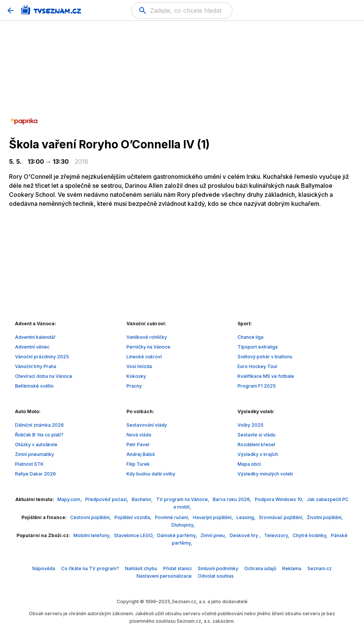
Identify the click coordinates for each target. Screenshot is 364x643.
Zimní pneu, (214, 535)
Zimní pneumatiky (35, 454)
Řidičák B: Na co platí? (39, 435)
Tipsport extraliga (258, 347)
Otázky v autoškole (36, 445)
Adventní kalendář (35, 337)
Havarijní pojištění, (214, 517)
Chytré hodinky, (311, 535)
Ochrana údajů (260, 568)
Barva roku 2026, (233, 499)
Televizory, (277, 535)
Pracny (134, 386)
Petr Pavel (138, 445)
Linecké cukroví (144, 357)
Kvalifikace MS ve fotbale (266, 376)
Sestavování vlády (147, 425)
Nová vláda (139, 435)
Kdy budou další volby (151, 474)
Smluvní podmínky (218, 568)
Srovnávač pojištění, (282, 517)
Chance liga (250, 337)
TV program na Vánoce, (183, 499)
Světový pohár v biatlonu (265, 357)
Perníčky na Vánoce (148, 347)
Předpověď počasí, (107, 499)
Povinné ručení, (173, 517)
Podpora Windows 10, (280, 499)
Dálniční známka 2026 (39, 425)
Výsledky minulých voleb (265, 474)
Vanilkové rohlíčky (147, 337)
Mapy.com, (70, 499)
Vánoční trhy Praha (36, 366)
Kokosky (136, 376)
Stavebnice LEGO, (135, 535)
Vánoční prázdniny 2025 (42, 357)
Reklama (292, 568)
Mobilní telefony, (93, 535)
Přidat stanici (177, 568)
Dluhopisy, (183, 525)
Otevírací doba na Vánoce (44, 376)
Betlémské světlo (34, 386)
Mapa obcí (249, 464)
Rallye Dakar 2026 (35, 474)
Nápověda (44, 568)
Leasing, (247, 517)
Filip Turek (138, 464)
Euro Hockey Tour (258, 366)
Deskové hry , (246, 535)
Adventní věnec (32, 347)
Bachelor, (143, 499)
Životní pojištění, (325, 517)
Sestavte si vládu (256, 435)
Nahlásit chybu (141, 568)
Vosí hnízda (139, 366)
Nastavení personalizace (164, 576)
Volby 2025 (250, 425)
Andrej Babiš (141, 454)
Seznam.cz (320, 568)
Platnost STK (29, 464)
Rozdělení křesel (256, 445)
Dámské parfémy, (178, 535)
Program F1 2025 (257, 386)
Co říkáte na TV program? (90, 568)
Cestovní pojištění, (91, 517)
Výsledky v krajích (258, 454)
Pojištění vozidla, (134, 517)
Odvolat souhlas (216, 576)
